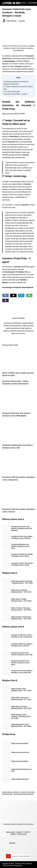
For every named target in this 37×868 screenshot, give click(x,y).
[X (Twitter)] (13, 295)
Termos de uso (22, 834)
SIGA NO (13, 843)
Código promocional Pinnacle (20, 752)
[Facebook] (5, 295)
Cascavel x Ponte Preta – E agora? (15, 94)
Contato (19, 832)
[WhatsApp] (29, 295)
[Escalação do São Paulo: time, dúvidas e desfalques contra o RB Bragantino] (19, 399)
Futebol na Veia (7, 792)
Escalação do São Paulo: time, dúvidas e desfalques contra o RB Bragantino (21, 528)
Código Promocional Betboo (20, 761)
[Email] (5, 300)
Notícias (23, 3)
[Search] (34, 3)
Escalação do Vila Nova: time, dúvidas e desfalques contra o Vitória (20, 663)
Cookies (13, 834)
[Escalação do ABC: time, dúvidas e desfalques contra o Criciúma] (19, 495)
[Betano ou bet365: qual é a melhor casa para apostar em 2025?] (19, 359)
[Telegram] (21, 295)
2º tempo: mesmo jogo (12, 92)
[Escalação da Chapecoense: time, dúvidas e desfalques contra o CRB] (19, 431)
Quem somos (11, 832)
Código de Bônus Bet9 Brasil (20, 779)
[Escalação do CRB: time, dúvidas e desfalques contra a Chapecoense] (19, 463)
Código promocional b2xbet (20, 743)
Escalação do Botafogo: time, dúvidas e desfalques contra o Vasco (20, 546)
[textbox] (19, 153)
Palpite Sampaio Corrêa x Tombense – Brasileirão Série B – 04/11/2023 (21, 716)
